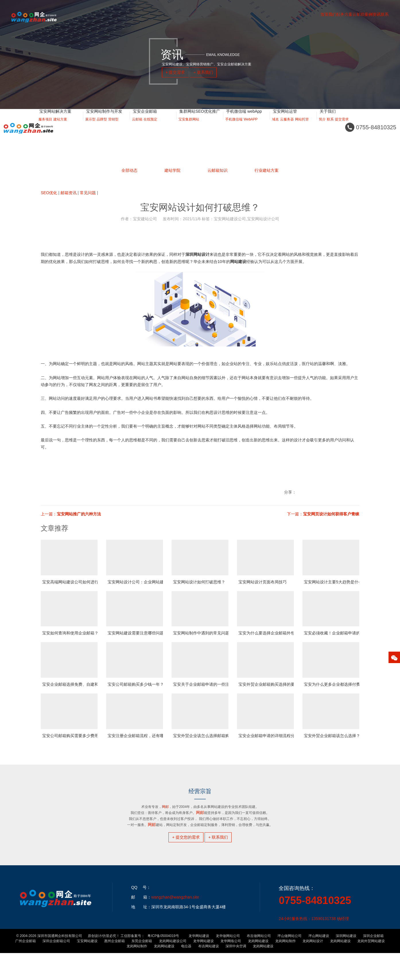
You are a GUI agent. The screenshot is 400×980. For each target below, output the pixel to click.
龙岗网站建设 (258, 968)
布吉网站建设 (209, 973)
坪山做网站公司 (290, 963)
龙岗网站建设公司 (173, 968)
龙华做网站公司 (228, 963)
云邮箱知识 (218, 163)
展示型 (90, 126)
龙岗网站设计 (313, 968)
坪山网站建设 (319, 963)
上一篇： (71, 514)
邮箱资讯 (69, 193)
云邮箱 (137, 126)
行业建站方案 (267, 163)
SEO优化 (49, 193)
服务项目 (45, 126)
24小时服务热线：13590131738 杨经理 (314, 946)
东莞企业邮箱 (142, 968)
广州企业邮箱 (26, 968)
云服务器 (287, 126)
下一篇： (323, 514)
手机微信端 (234, 126)
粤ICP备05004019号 (163, 963)
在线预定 (150, 126)
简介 (322, 126)
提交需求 (342, 126)
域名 (275, 126)
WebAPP (251, 126)
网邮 (152, 825)
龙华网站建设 (199, 963)
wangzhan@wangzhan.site (175, 924)
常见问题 (88, 193)
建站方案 (60, 126)
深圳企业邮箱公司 (56, 968)
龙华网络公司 (231, 968)
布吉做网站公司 (259, 963)
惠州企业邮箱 (114, 968)
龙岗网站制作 (286, 968)
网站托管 (302, 126)
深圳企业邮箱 (373, 963)
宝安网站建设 (87, 968)
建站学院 (172, 169)
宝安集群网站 (189, 126)
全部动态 (129, 170)
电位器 (186, 973)
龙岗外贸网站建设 (371, 968)
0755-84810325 (315, 927)
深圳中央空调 (236, 973)
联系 (330, 126)
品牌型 (102, 126)
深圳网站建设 (346, 963)
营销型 (113, 126)
